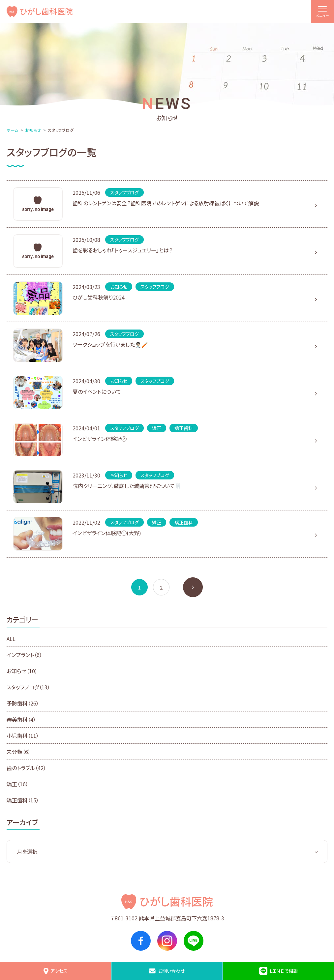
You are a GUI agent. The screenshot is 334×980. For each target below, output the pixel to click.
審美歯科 (21, 719)
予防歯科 (23, 703)
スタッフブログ (28, 687)
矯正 (17, 784)
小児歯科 (23, 735)
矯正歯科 (23, 800)
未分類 (19, 752)
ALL (11, 639)
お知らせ (33, 130)
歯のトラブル (26, 768)
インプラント (24, 655)
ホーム (13, 130)
